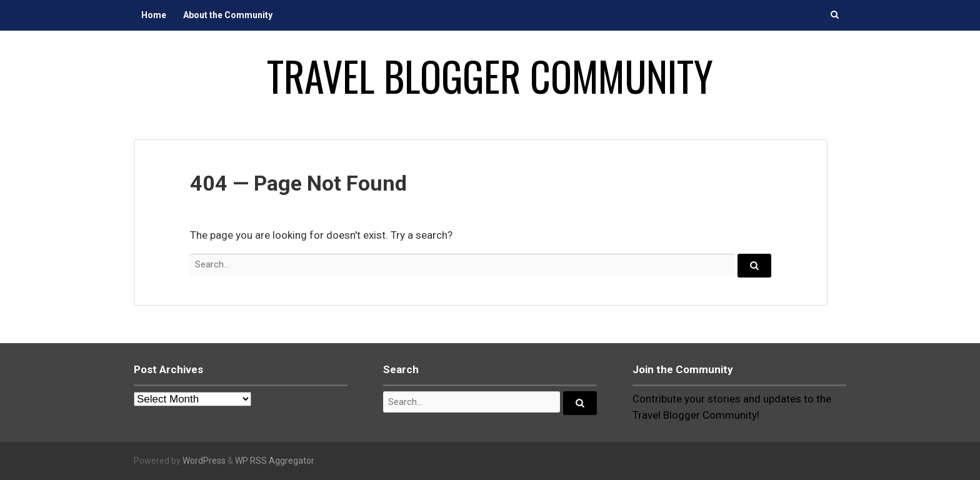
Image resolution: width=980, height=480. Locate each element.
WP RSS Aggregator (274, 461)
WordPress (204, 461)
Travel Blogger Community (490, 76)
